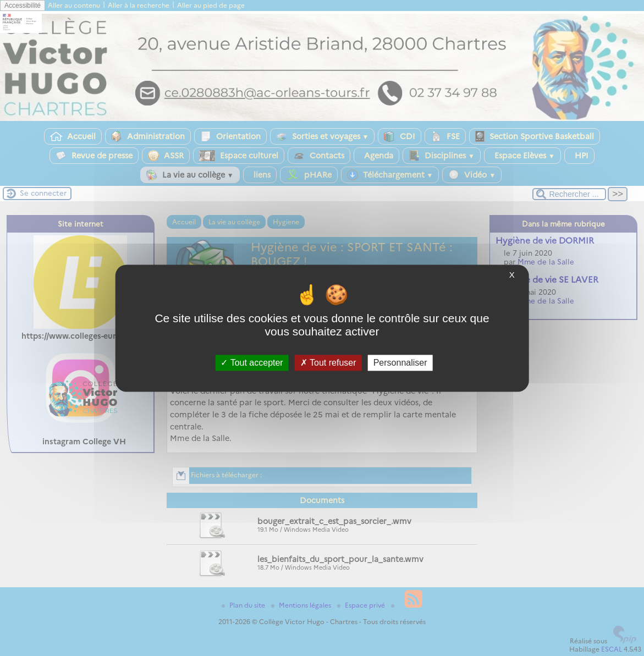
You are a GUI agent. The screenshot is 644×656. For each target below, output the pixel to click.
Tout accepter (252, 363)
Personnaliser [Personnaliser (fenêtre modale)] (400, 363)
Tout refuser (328, 363)
